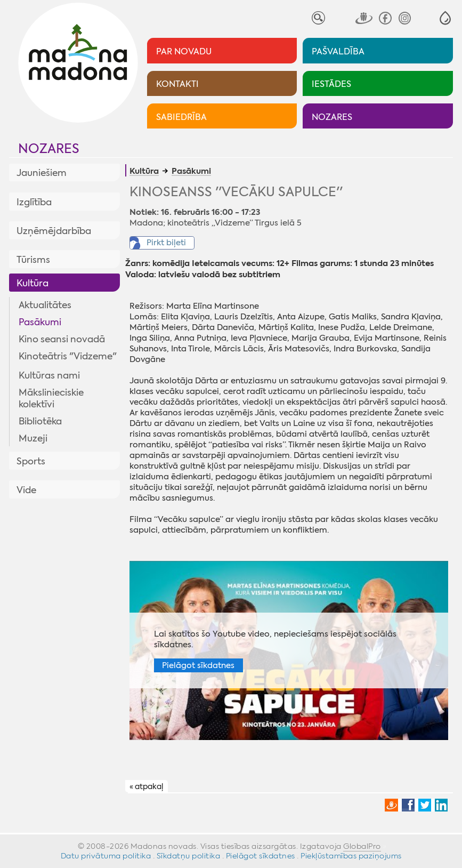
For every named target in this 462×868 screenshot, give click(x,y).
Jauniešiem (42, 173)
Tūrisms (33, 260)
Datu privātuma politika (106, 856)
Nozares (49, 149)
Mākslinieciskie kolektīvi (51, 398)
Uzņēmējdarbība (54, 231)
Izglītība (34, 202)
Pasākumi (40, 322)
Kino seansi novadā (62, 339)
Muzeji (33, 438)
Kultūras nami (49, 375)
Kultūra (33, 283)
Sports (31, 461)
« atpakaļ (146, 787)
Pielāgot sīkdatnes (198, 665)
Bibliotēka (40, 421)
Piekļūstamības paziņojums (351, 856)
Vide (26, 490)
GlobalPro (362, 846)
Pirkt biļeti (166, 243)
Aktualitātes (45, 305)
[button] (445, 18)
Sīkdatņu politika (189, 856)
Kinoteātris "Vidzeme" (68, 356)
